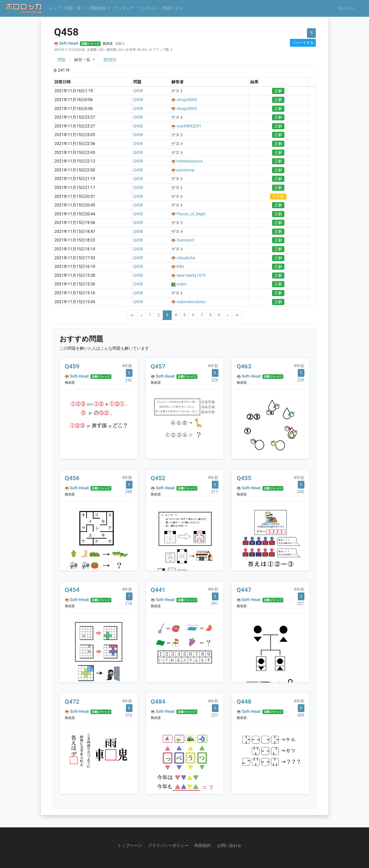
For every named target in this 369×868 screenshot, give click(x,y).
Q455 (244, 478)
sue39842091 (189, 126)
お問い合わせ (229, 846)
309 (301, 715)
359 (129, 492)
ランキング (124, 8)
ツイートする (303, 43)
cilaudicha (186, 258)
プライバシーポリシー (168, 846)
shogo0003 (187, 100)
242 (129, 380)
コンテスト (148, 8)
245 (301, 492)
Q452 (158, 478)
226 (215, 380)
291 (215, 604)
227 (301, 604)
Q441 (158, 590)
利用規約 (203, 846)
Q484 (158, 702)
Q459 (72, 366)
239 (301, 380)
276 (129, 604)
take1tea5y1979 (191, 275)
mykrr (182, 284)
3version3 (185, 240)
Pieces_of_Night (191, 214)
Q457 (158, 366)
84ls (180, 267)
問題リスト (173, 8)
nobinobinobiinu (191, 302)
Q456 (72, 478)
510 (129, 715)
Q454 (72, 590)
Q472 (72, 702)
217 (215, 492)
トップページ (130, 846)
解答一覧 (83, 60)
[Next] (228, 315)
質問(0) (110, 60)
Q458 (138, 91)
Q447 (244, 590)
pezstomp (186, 170)
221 (215, 715)
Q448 (244, 702)
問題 (62, 60)
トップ (55, 8)
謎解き (120, 44)
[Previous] (141, 315)
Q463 (244, 366)
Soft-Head (68, 43)
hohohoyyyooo (190, 161)
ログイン (347, 8)
